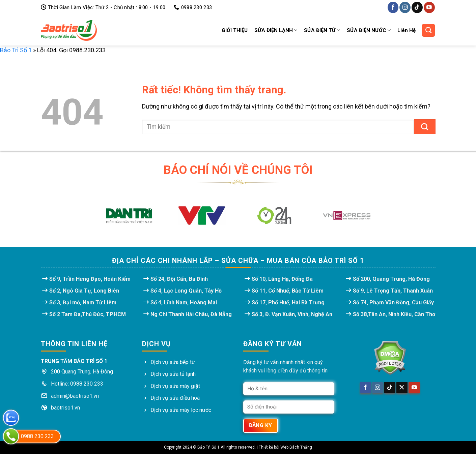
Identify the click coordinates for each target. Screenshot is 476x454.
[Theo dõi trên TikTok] (417, 7)
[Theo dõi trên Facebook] (393, 7)
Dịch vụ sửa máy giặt (175, 386)
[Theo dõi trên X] (402, 388)
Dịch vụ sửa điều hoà (175, 398)
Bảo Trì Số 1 (16, 50)
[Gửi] (425, 127)
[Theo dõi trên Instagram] (405, 7)
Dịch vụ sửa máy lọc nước (181, 410)
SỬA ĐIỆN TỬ (322, 30)
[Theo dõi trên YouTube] (429, 7)
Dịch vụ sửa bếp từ (173, 362)
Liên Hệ (407, 30)
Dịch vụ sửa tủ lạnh (173, 374)
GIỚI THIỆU (235, 30)
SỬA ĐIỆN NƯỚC (369, 30)
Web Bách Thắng (296, 447)
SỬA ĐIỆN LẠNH (276, 30)
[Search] (428, 30)
